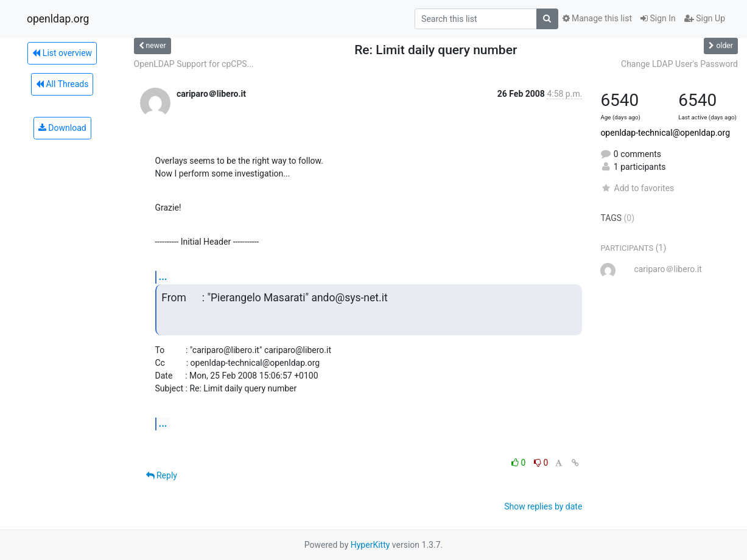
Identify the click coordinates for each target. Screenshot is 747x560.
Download (62, 128)
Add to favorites (637, 188)
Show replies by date (543, 506)
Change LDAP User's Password (679, 64)
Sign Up (705, 18)
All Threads (62, 84)
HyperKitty (370, 545)
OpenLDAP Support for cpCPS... (194, 64)
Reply (162, 475)
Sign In (658, 18)
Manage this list (597, 18)
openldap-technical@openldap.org (665, 133)
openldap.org (58, 19)
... (163, 277)
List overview (62, 53)
